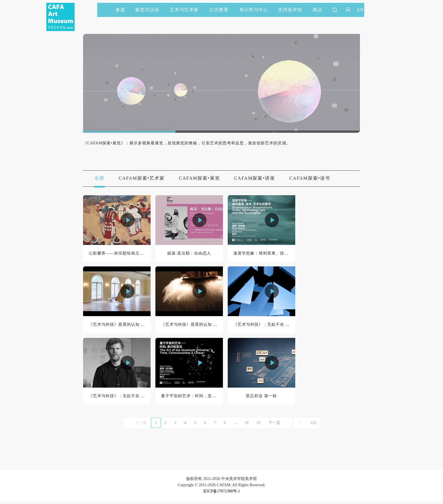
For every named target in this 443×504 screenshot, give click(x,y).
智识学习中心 (254, 10)
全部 (99, 178)
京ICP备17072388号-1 (221, 494)
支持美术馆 (293, 10)
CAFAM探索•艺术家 (142, 178)
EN (360, 10)
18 (247, 426)
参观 (120, 10)
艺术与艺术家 (187, 10)
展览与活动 (150, 10)
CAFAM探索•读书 (310, 178)
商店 (318, 10)
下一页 (274, 426)
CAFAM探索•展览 (199, 178)
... (235, 426)
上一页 (141, 426)
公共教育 (221, 10)
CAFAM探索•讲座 (255, 178)
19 (259, 426)
